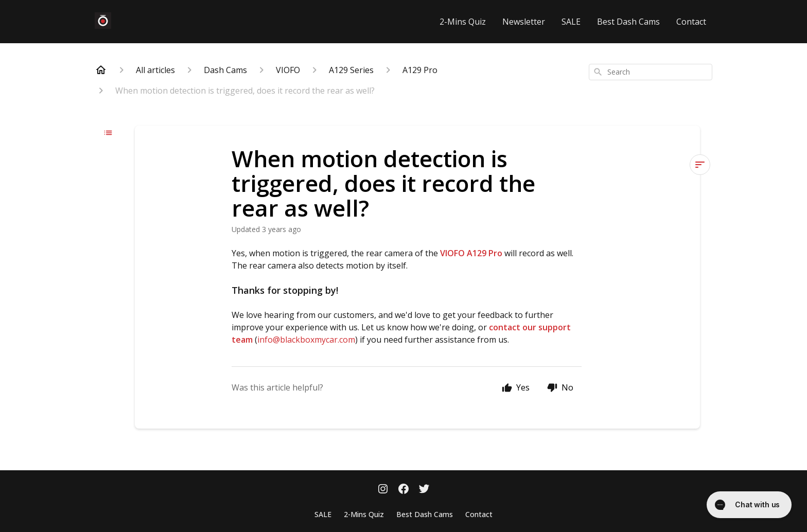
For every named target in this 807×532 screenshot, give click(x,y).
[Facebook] (403, 490)
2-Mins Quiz (463, 22)
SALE (571, 22)
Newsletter (524, 22)
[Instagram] (383, 490)
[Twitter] (424, 490)
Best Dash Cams (628, 22)
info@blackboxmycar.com (306, 340)
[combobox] (651, 72)
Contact (691, 22)
